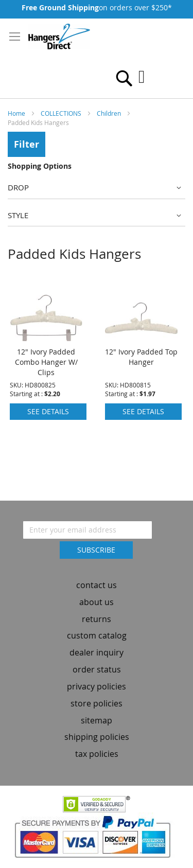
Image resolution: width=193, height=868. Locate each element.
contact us (97, 585)
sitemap (97, 720)
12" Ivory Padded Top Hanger (141, 357)
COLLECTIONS (62, 113)
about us (97, 602)
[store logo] (59, 37)
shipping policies (97, 737)
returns (97, 619)
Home (17, 113)
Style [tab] (18, 215)
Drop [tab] (18, 187)
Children (110, 113)
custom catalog (97, 636)
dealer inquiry (97, 652)
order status (97, 669)
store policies (97, 703)
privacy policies (97, 686)
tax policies (97, 754)
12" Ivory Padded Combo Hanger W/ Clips (46, 362)
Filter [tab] (27, 144)
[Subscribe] (96, 550)
